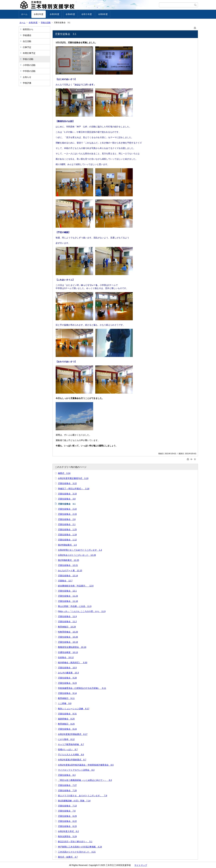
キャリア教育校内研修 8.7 (71, 744)
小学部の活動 (29, 65)
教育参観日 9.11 (66, 698)
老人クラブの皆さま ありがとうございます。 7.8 (82, 796)
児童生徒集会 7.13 (67, 806)
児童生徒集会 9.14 (67, 693)
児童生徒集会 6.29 (67, 816)
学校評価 (27, 83)
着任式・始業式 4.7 (68, 857)
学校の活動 (46, 23)
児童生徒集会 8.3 (67, 775)
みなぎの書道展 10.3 (68, 673)
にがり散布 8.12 (66, 739)
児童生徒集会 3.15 (67, 494)
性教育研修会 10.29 (68, 632)
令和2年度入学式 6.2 (68, 831)
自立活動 (27, 41)
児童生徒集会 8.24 (67, 729)
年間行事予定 (29, 53)
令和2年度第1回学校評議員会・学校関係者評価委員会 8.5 (86, 765)
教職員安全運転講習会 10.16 (72, 647)
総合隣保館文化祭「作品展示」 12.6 (76, 586)
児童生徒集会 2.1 (67, 524)
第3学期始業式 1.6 (67, 545)
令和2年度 (39, 14)
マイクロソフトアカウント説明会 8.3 (76, 770)
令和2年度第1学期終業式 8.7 (72, 760)
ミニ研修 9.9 (65, 703)
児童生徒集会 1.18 (67, 535)
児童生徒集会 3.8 (67, 499)
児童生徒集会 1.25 (67, 529)
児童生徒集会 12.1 (67, 591)
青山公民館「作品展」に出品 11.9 (75, 606)
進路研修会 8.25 (66, 719)
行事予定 (28, 47)
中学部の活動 (29, 71)
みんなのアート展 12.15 (70, 570)
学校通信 (27, 35)
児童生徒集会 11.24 (68, 596)
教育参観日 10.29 (67, 627)
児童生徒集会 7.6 (67, 811)
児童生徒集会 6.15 (67, 826)
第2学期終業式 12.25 (68, 560)
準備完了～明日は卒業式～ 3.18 (74, 489)
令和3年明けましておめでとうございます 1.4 (80, 550)
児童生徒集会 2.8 (67, 519)
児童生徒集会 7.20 (67, 790)
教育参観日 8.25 (66, 724)
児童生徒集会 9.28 (67, 678)
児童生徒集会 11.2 (67, 622)
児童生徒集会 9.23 (67, 683)
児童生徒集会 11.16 (68, 601)
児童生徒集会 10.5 (67, 668)
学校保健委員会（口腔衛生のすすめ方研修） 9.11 (82, 688)
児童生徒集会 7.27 (67, 785)
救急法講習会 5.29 (67, 836)
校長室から (28, 29)
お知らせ (27, 77)
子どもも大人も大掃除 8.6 (71, 755)
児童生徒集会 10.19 (68, 642)
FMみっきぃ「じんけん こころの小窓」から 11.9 (82, 611)
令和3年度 (54, 14)
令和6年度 (103, 14)
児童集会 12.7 (65, 581)
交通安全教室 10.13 (68, 652)
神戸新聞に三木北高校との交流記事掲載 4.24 (80, 847)
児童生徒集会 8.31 (67, 714)
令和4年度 (70, 14)
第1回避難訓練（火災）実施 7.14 (74, 801)
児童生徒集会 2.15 (67, 514)
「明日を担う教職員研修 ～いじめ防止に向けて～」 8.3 (85, 780)
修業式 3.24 (64, 473)
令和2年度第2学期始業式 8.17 (73, 734)
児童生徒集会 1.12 (67, 540)
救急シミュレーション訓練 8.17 (74, 709)
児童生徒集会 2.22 (67, 509)
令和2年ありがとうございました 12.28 (77, 555)
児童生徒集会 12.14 (68, 576)
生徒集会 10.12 (66, 657)
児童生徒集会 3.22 (67, 483)
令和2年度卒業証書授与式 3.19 (73, 478)
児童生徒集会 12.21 (68, 565)
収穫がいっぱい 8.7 (68, 749)
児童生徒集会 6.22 (67, 821)
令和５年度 (87, 14)
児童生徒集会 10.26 (68, 637)
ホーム (24, 14)
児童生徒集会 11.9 (67, 616)
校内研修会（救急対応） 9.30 (73, 663)
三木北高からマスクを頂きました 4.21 (77, 852)
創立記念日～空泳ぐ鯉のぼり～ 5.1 (75, 842)
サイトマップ (141, 865)
